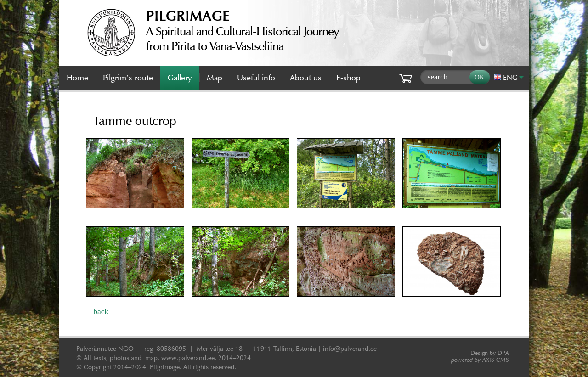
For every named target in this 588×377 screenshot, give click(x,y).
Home (77, 78)
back (101, 311)
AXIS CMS (480, 360)
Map (215, 78)
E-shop (348, 78)
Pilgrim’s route (128, 78)
